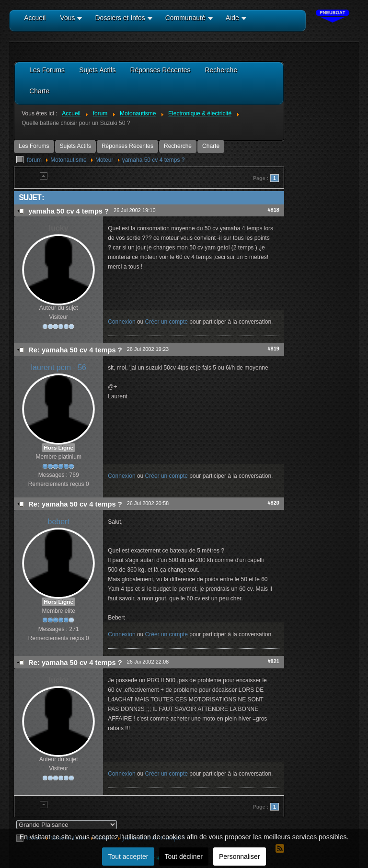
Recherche (178, 146)
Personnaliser (240, 857)
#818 (273, 210)
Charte (211, 146)
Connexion (121, 322)
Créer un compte (167, 322)
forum (34, 160)
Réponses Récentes (127, 146)
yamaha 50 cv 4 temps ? (154, 160)
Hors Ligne (58, 448)
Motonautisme (68, 160)
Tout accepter (128, 857)
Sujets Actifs (75, 146)
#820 (273, 503)
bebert (59, 522)
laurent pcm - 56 (58, 367)
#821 (273, 661)
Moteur (104, 160)
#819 (273, 349)
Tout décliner (184, 857)
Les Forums (34, 146)
